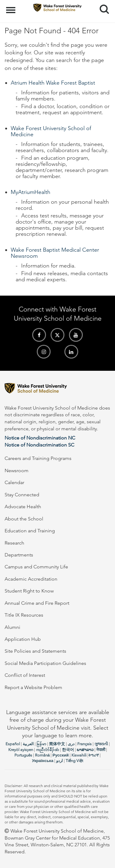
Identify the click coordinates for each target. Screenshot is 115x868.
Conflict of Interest (25, 675)
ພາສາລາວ (85, 750)
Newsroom (17, 470)
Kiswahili (79, 755)
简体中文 (57, 744)
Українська (43, 761)
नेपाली (101, 750)
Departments (19, 555)
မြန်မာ (41, 744)
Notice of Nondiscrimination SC (39, 445)
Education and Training (30, 531)
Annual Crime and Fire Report (37, 603)
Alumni (12, 627)
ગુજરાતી (101, 744)
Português (23, 755)
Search (102, 7)
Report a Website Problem (33, 687)
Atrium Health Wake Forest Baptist (53, 83)
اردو (59, 761)
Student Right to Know (29, 591)
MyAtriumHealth (31, 192)
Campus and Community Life (36, 567)
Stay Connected (22, 495)
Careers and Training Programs (38, 458)
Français (84, 744)
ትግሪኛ (94, 755)
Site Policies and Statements (35, 651)
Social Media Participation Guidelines (45, 663)
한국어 (68, 750)
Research (14, 543)
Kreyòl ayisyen (21, 750)
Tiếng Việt (74, 761)
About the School (24, 519)
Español (13, 744)
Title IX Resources (24, 615)
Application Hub (23, 639)
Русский (61, 755)
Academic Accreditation (31, 579)
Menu (11, 7)
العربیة (28, 744)
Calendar (14, 482)
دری (71, 744)
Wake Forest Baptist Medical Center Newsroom (55, 253)
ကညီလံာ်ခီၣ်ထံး (48, 750)
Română (42, 755)
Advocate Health (23, 507)
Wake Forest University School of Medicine (51, 131)
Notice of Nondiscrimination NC (40, 438)
